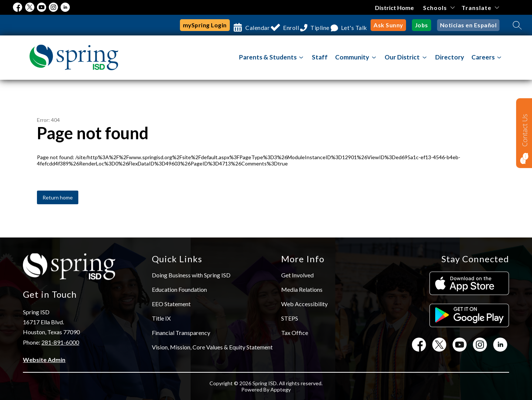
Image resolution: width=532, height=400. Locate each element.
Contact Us (525, 130)
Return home (58, 197)
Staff (320, 57)
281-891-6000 (60, 342)
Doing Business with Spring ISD (191, 275)
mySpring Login (185, 25)
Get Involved (297, 275)
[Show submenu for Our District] (402, 57)
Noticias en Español (470, 25)
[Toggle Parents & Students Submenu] (301, 57)
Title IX (161, 318)
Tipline (316, 25)
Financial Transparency (181, 333)
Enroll (280, 25)
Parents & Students (268, 57)
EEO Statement (171, 304)
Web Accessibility (304, 304)
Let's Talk (356, 25)
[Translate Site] (480, 8)
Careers (483, 57)
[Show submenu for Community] (352, 57)
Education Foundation (179, 289)
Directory (450, 57)
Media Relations (302, 289)
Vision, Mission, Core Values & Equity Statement (212, 347)
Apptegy (281, 389)
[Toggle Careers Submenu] (499, 57)
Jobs (425, 25)
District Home (394, 8)
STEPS (290, 318)
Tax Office (295, 333)
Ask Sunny (393, 25)
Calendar (240, 25)
